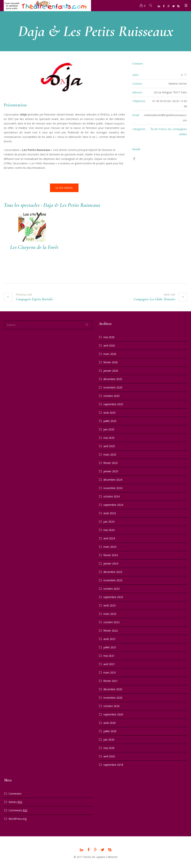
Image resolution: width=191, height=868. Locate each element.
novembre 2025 (113, 387)
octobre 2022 (111, 622)
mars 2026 (110, 353)
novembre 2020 (113, 697)
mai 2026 (109, 337)
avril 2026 (109, 345)
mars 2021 (110, 672)
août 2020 (109, 722)
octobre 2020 (111, 705)
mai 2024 (109, 529)
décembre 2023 (113, 571)
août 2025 (109, 412)
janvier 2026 (111, 370)
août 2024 (109, 513)
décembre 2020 (113, 689)
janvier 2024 (111, 563)
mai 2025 (109, 437)
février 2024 (111, 555)
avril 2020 (109, 756)
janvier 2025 (111, 471)
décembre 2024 (113, 479)
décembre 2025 (113, 378)
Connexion (15, 793)
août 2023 (109, 605)
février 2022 (111, 630)
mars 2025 (110, 454)
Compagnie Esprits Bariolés (34, 299)
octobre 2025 (111, 395)
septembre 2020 (113, 714)
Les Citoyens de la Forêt (34, 247)
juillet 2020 (110, 731)
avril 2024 (109, 538)
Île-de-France (159, 129)
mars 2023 (110, 613)
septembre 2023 (113, 596)
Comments (18, 810)
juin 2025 (109, 429)
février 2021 (111, 680)
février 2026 (111, 362)
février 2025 (111, 462)
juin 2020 (109, 739)
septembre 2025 (113, 404)
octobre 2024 (111, 496)
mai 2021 (109, 655)
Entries (15, 801)
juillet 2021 (110, 647)
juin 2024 (109, 521)
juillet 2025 (110, 420)
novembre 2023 (113, 580)
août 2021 (109, 638)
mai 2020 (109, 747)
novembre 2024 (113, 487)
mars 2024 (110, 546)
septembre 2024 (113, 504)
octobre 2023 (111, 588)
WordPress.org (18, 818)
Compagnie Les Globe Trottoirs (154, 299)
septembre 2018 (113, 764)
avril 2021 (109, 664)
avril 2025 (109, 446)
